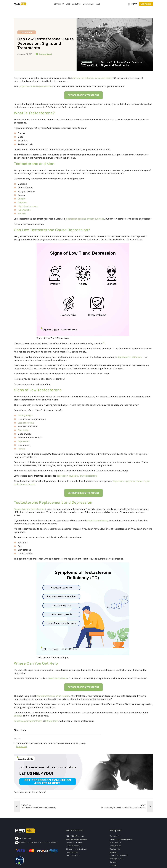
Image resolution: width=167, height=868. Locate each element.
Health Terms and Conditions (121, 839)
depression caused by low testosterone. (77, 476)
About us (76, 4)
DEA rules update (73, 855)
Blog (68, 4)
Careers (113, 862)
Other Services (72, 852)
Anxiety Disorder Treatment (77, 839)
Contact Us (88, 4)
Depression (27, 32)
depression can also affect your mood (85, 219)
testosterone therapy (97, 520)
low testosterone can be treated (53, 696)
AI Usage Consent (117, 859)
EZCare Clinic (52, 721)
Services (59, 4)
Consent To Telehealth (119, 855)
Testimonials (115, 849)
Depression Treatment (75, 843)
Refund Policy (115, 846)
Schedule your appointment (28, 721)
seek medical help (58, 678)
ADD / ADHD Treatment (75, 836)
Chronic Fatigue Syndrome (76, 849)
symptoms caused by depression (35, 86)
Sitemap (113, 865)
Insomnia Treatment (74, 846)
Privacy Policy (115, 843)
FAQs (98, 4)
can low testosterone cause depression (92, 78)
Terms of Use (115, 836)
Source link (21, 746)
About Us (114, 852)
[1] (104, 343)
